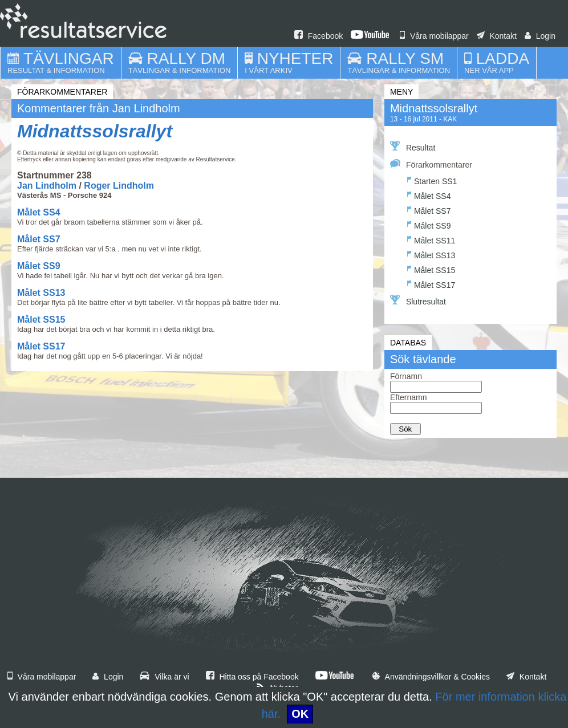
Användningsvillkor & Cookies (431, 677)
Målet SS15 (41, 320)
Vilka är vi (164, 677)
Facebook (319, 36)
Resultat (413, 147)
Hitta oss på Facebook (252, 677)
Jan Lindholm (47, 186)
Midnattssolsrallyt (95, 131)
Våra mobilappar (434, 36)
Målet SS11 (431, 239)
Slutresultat (418, 300)
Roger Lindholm (119, 186)
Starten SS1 (432, 180)
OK (300, 714)
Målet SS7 (39, 239)
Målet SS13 (41, 293)
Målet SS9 (39, 266)
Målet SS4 (39, 212)
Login (540, 36)
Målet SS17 (41, 346)
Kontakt (497, 36)
